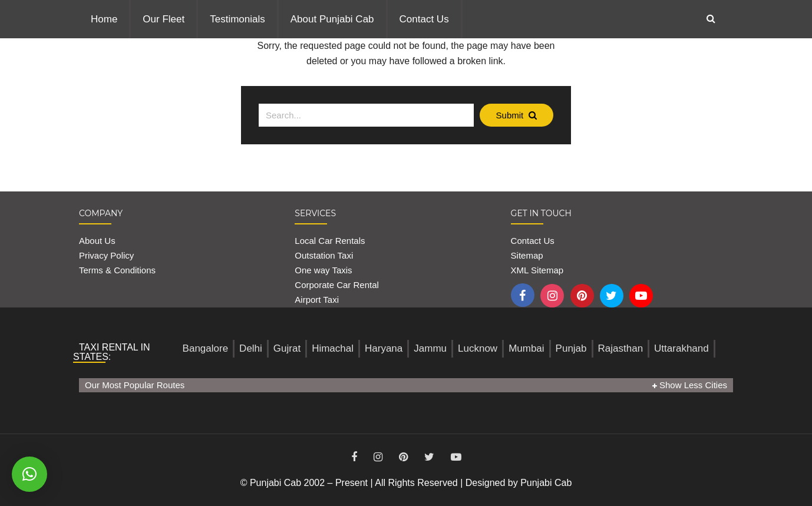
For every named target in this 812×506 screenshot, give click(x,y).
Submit (517, 115)
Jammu (430, 348)
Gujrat (287, 348)
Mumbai (526, 348)
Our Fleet (164, 19)
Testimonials (237, 19)
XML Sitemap (537, 270)
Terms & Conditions (117, 270)
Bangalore (206, 348)
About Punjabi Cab (332, 19)
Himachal (333, 348)
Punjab (571, 348)
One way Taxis (323, 270)
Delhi (251, 348)
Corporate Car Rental (337, 285)
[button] (29, 474)
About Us (97, 241)
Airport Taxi (318, 300)
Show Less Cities (690, 385)
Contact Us (424, 19)
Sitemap (527, 255)
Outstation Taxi (324, 255)
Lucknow (478, 348)
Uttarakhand (681, 348)
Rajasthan (621, 348)
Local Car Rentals (330, 241)
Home (104, 19)
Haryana (384, 348)
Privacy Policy (106, 255)
